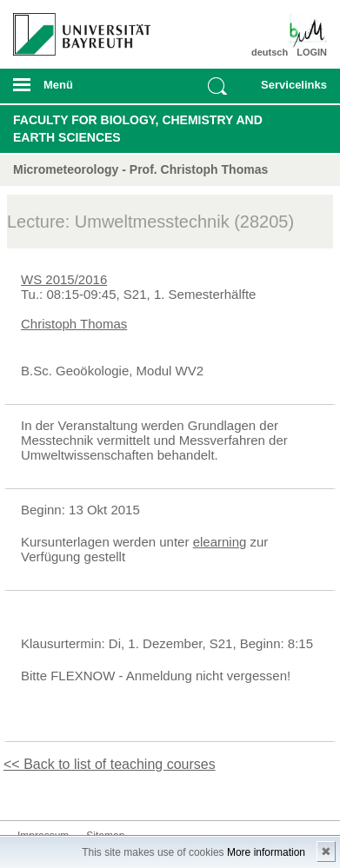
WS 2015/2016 (64, 279)
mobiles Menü (75, 90)
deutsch (270, 52)
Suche (217, 86)
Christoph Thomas (74, 324)
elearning (220, 542)
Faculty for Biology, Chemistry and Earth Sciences (138, 129)
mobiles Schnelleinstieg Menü (290, 90)
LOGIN (312, 52)
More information (266, 852)
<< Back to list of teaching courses (110, 764)
